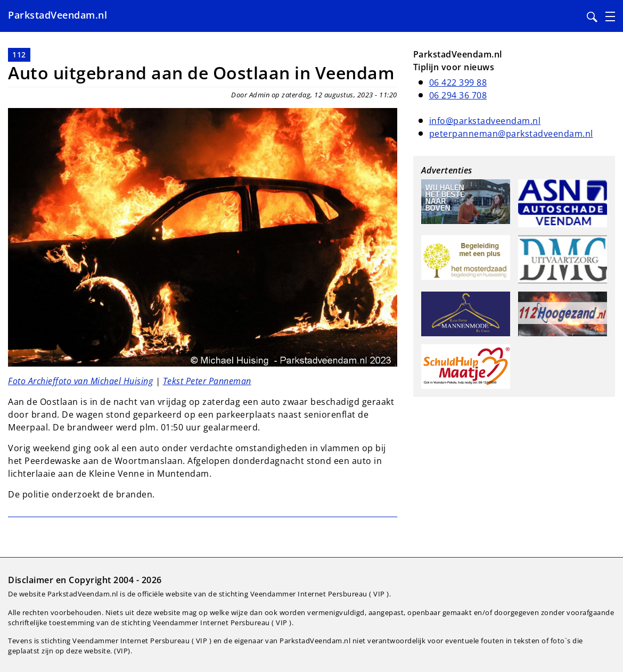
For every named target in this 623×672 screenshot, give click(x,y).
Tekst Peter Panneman (207, 381)
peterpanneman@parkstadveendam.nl (511, 134)
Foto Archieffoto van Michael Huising (80, 381)
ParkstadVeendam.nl (58, 15)
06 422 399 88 (458, 82)
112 (19, 55)
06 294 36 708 (458, 95)
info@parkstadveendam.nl (485, 121)
